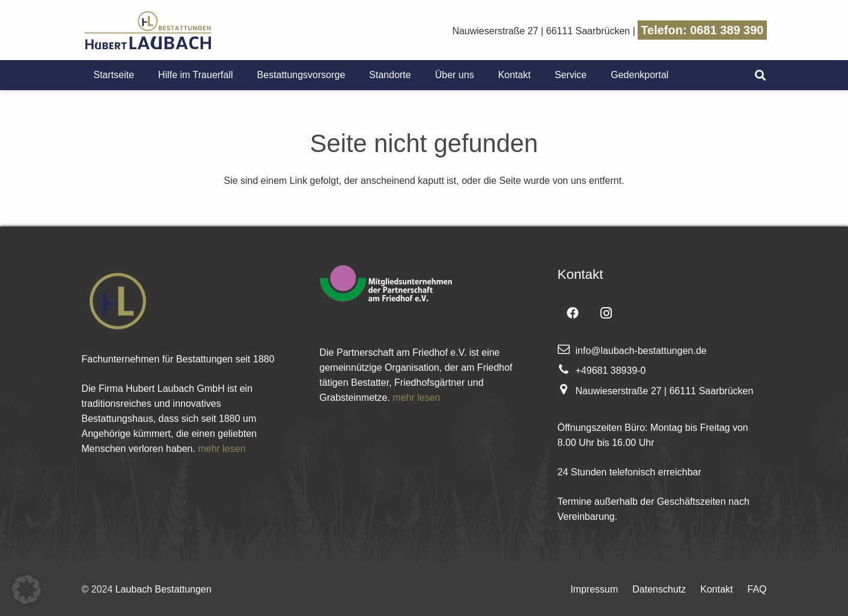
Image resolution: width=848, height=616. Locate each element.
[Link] (148, 30)
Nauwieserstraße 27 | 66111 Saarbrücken (541, 31)
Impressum (594, 589)
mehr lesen (221, 449)
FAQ (757, 589)
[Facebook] (573, 313)
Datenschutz (659, 589)
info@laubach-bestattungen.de (641, 351)
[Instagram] (606, 313)
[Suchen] (760, 75)
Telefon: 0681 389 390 (702, 30)
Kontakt (716, 589)
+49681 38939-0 (611, 371)
